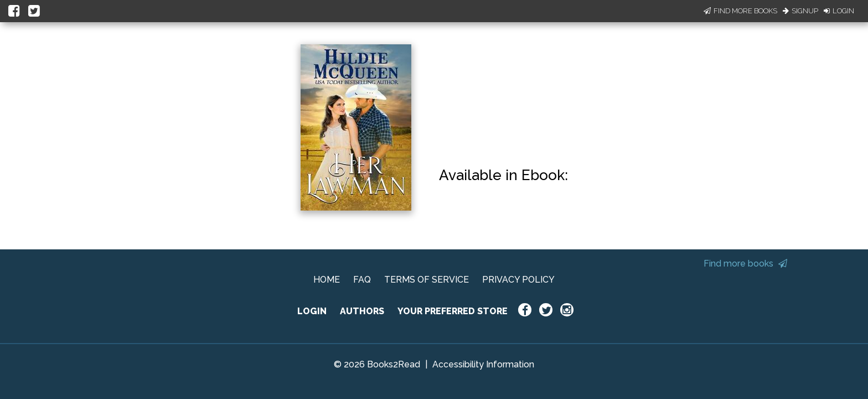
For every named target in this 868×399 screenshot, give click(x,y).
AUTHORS (362, 311)
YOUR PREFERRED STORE (453, 311)
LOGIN (312, 311)
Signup (800, 11)
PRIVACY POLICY (518, 280)
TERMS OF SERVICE (427, 280)
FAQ (362, 280)
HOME (327, 280)
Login (839, 11)
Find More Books (740, 11)
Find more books (745, 264)
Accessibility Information (483, 364)
